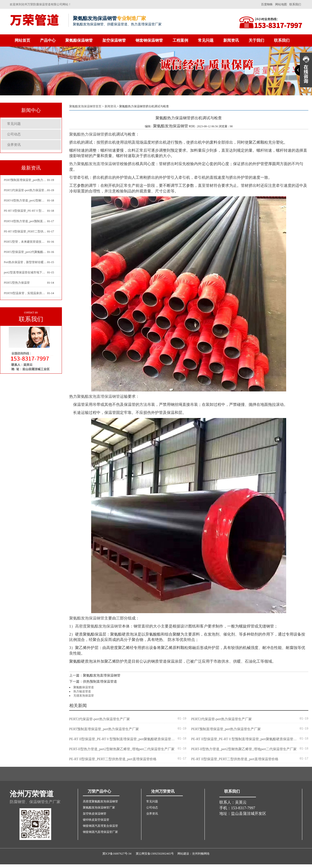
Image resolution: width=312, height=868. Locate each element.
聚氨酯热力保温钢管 (87, 134)
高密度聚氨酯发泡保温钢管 (98, 626)
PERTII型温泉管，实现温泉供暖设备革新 (26, 293)
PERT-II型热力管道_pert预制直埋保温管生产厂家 (26, 221)
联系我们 (295, 4)
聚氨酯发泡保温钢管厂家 (99, 808)
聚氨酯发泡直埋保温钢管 (98, 396)
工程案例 (180, 40)
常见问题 (206, 40)
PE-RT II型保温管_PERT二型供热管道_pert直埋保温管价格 (26, 231)
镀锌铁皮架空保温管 (96, 820)
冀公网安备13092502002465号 (155, 854)
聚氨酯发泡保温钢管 (87, 618)
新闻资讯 (231, 40)
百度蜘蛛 (267, 4)
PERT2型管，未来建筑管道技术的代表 (26, 242)
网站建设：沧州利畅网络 (194, 854)
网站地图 (281, 4)
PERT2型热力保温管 (17, 283)
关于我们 (256, 40)
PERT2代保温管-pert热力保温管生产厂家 (26, 190)
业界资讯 (14, 145)
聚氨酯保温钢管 (79, 40)
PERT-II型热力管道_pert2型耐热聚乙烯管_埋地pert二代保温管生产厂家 (26, 200)
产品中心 (48, 40)
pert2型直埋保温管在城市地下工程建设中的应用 (26, 272)
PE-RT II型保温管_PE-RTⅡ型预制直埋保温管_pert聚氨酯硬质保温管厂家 (26, 211)
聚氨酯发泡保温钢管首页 (85, 106)
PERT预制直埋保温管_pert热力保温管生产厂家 (26, 180)
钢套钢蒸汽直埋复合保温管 (100, 826)
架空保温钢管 (114, 40)
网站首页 (22, 40)
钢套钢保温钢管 (149, 40)
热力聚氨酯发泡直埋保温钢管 (95, 164)
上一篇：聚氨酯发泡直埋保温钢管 (95, 675)
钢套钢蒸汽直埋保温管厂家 (100, 832)
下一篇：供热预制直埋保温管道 (93, 682)
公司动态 (14, 134)
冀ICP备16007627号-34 (117, 854)
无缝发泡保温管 (84, 696)
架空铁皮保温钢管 (95, 814)
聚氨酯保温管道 (84, 687)
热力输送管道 (82, 691)
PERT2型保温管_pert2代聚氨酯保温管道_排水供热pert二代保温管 (26, 252)
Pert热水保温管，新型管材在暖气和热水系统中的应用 (26, 262)
